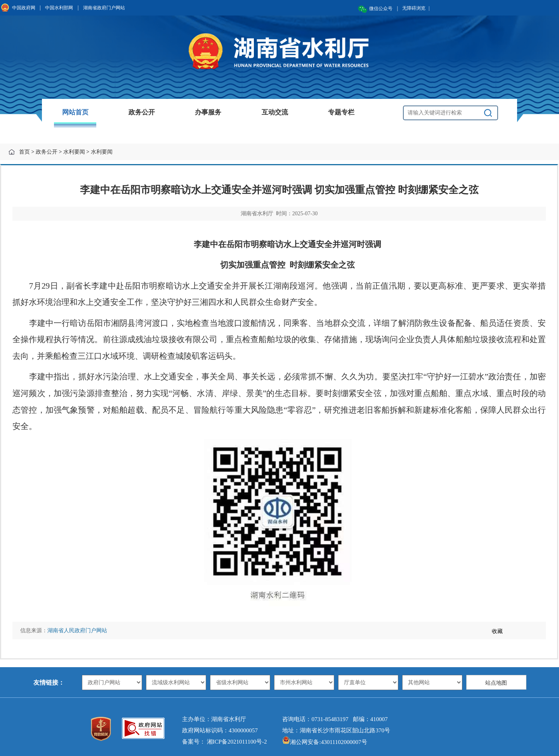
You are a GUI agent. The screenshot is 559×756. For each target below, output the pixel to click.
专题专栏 (341, 112)
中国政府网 (24, 8)
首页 (24, 152)
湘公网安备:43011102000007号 (325, 742)
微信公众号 (381, 9)
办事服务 (208, 112)
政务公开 (142, 112)
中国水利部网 (59, 8)
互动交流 (275, 112)
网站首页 (75, 112)
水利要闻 (74, 152)
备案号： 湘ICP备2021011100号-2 (224, 742)
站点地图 (496, 683)
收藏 (497, 631)
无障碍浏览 (416, 8)
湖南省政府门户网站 (104, 8)
